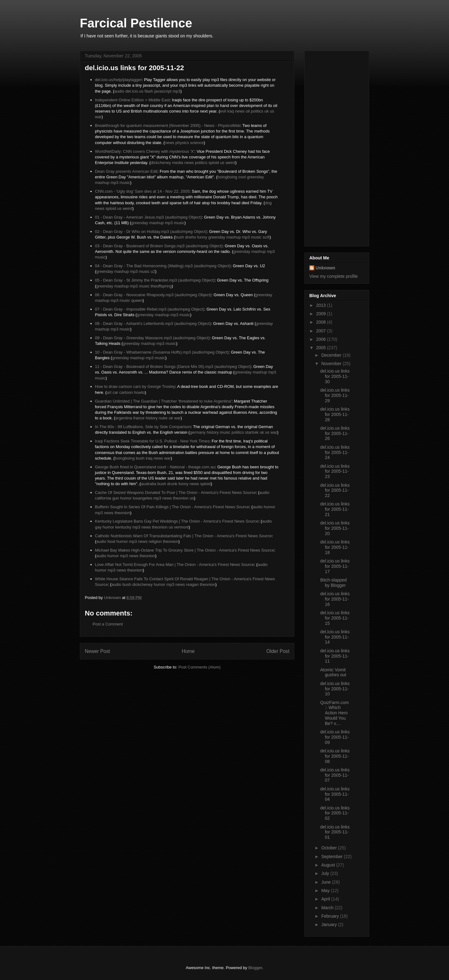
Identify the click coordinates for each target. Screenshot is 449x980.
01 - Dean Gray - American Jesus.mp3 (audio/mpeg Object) (148, 217)
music (125, 183)
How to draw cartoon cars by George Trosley (135, 386)
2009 (322, 314)
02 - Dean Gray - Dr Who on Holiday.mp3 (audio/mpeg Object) (151, 232)
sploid (214, 163)
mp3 (176, 91)
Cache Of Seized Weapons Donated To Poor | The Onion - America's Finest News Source (176, 492)
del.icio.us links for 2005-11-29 (335, 395)
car (115, 392)
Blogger (255, 968)
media (178, 163)
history (152, 418)
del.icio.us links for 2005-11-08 (335, 756)
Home (188, 651)
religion (155, 541)
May (326, 891)
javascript (163, 91)
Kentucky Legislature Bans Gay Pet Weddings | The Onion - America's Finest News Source (177, 521)
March (328, 908)
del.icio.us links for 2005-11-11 (335, 656)
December (332, 355)
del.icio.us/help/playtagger (118, 80)
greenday (255, 177)
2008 (322, 322)
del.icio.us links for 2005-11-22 (335, 490)
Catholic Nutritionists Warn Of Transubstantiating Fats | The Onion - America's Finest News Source (183, 536)
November (332, 364)
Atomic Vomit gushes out (333, 672)
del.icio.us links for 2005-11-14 (335, 637)
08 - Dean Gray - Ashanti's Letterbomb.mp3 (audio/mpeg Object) (153, 323)
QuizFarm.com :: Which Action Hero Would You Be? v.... (335, 713)
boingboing (227, 177)
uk (267, 111)
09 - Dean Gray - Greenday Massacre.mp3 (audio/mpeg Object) (152, 338)
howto (140, 392)
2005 (322, 348)
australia (149, 484)
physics (182, 143)
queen (137, 300)
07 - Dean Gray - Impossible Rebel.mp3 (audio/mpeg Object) (150, 309)
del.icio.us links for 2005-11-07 (335, 775)
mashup (102, 183)
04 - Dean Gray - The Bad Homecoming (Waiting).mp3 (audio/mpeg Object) (163, 266)
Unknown (325, 268)
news (240, 111)
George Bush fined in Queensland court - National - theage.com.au (155, 467)
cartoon (126, 392)
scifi (266, 237)
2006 (322, 339)
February (331, 916)
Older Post (278, 651)
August (328, 865)
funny (202, 237)
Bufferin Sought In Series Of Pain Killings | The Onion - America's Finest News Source (172, 507)
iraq (231, 111)
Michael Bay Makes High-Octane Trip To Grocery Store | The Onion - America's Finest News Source (185, 550)
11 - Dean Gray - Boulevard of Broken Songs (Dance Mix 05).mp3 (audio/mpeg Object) (173, 367)
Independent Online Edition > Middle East (133, 100)
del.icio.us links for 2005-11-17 (335, 566)
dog (268, 203)
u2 (153, 271)
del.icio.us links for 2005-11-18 (335, 547)
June (326, 882)
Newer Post (97, 651)
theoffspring (161, 286)
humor (126, 498)
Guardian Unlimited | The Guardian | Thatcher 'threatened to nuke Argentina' (163, 401)
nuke (163, 418)
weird (230, 163)
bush (180, 237)
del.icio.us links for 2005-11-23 (335, 471)
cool (242, 177)
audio (119, 91)
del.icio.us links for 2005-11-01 (335, 832)
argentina (124, 418)
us (272, 111)
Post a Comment (108, 624)
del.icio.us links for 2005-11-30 (335, 376)
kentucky (123, 527)
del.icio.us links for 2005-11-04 (335, 794)
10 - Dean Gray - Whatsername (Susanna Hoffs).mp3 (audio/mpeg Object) (162, 352)
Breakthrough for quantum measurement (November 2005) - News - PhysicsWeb (168, 126)
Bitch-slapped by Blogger (333, 583)
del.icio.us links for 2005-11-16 (335, 599)
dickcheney (161, 163)
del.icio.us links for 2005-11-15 (335, 618)
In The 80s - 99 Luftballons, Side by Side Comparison (143, 427)
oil (248, 111)
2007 (322, 331)
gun (116, 498)
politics (257, 111)
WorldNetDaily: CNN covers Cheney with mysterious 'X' (145, 151)
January (330, 924)
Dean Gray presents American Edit (126, 171)
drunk (172, 484)
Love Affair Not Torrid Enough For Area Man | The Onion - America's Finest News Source (175, 565)
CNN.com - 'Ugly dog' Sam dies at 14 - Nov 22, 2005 (142, 191)
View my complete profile (333, 276)
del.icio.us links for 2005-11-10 (335, 689)
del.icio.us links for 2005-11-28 (335, 414)
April (326, 899)
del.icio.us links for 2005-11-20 (335, 528)
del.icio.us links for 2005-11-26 (335, 433)
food (111, 541)
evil (223, 111)
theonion (181, 498)
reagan (192, 584)
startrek (252, 432)
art (109, 392)
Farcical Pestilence (136, 23)
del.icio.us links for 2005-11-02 (335, 813)
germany (198, 432)
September (332, 857)
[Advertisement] (334, 147)
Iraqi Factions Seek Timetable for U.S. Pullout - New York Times (152, 441)
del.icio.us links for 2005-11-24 (335, 452)
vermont (181, 527)
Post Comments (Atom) (199, 667)
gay (98, 527)
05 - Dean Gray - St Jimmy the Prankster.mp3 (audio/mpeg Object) (155, 280)
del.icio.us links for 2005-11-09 (335, 737)
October (330, 848)
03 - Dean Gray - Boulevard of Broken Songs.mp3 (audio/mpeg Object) (159, 246)
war (98, 117)
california (103, 498)
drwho (191, 237)
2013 (322, 305)
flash (149, 91)
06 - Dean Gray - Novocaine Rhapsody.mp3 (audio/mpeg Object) (153, 295)
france (139, 418)
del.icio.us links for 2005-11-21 (335, 509)
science (197, 143)
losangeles (142, 498)
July (326, 873)
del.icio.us (134, 91)
